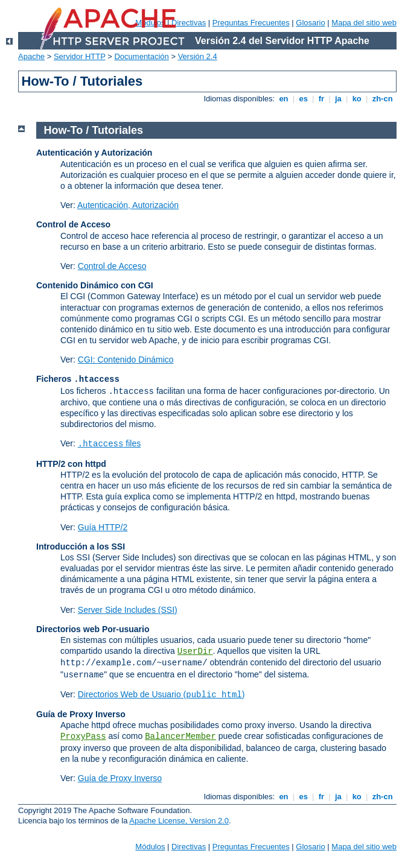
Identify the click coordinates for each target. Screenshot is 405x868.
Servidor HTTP (80, 56)
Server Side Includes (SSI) (128, 610)
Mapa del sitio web (364, 23)
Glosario (310, 23)
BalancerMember (180, 737)
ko (357, 99)
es (304, 99)
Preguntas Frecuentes (251, 23)
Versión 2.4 (198, 56)
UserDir (195, 651)
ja (338, 99)
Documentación (141, 56)
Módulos (150, 847)
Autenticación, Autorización (128, 205)
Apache (31, 56)
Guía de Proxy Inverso (120, 778)
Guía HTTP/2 (103, 527)
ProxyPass (83, 737)
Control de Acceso (112, 266)
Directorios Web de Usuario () (161, 694)
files (109, 443)
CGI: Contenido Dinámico (126, 360)
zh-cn (382, 99)
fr (321, 99)
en (284, 99)
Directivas (189, 23)
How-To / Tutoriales (94, 130)
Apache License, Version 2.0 (179, 821)
